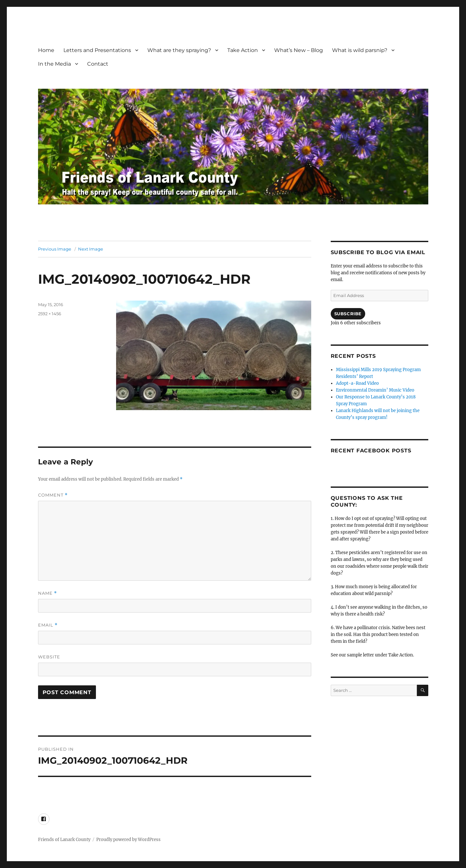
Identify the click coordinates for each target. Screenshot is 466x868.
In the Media (54, 64)
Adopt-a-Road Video (357, 383)
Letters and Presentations (97, 50)
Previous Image (55, 249)
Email (48, 625)
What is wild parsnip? (360, 50)
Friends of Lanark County (64, 840)
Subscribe (348, 314)
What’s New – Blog (299, 50)
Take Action (243, 50)
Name (47, 593)
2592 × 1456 (50, 314)
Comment (53, 495)
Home (46, 50)
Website (49, 657)
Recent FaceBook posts (371, 451)
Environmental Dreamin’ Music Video (375, 390)
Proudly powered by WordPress (128, 840)
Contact (98, 64)
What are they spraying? (179, 50)
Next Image (91, 249)
